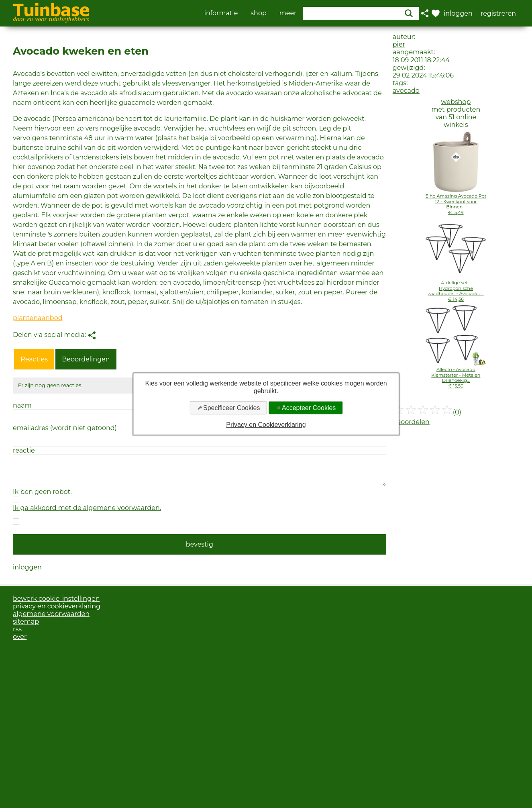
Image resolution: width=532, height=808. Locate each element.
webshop (456, 102)
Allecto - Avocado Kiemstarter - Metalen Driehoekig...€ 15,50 (456, 377)
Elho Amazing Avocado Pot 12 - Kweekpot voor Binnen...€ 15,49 (456, 204)
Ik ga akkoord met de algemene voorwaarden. (87, 508)
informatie (221, 13)
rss (17, 629)
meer (288, 13)
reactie (24, 450)
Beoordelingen (86, 359)
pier (399, 44)
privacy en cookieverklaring (57, 606)
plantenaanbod (38, 318)
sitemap (26, 621)
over (20, 637)
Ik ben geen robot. (42, 492)
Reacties (34, 359)
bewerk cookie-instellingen (56, 599)
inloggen (27, 567)
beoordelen (411, 422)
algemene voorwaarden (51, 614)
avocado (406, 91)
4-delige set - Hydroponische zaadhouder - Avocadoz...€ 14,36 (456, 291)
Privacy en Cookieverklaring (266, 425)
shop (259, 13)
